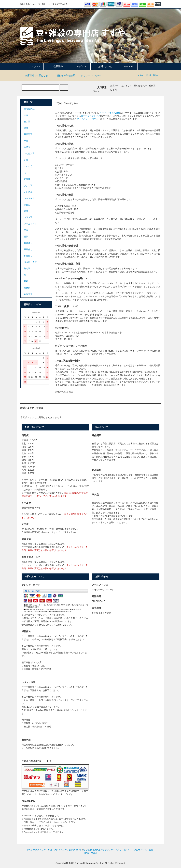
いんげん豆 (29, 154)
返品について (75, 850)
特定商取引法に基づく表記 (96, 850)
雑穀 (26, 237)
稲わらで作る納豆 (64, 75)
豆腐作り (28, 250)
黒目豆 (27, 205)
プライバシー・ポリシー (89, 119)
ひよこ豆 (28, 186)
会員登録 (55, 66)
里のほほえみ (140, 86)
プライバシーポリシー (121, 850)
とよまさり (126, 86)
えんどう (28, 166)
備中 (26, 173)
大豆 (26, 115)
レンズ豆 (28, 192)
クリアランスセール (90, 75)
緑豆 (26, 211)
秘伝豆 (152, 86)
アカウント (32, 66)
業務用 (27, 288)
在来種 (27, 179)
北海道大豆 (29, 109)
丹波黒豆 (28, 134)
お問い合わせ (102, 66)
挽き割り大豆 (30, 262)
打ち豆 (27, 269)
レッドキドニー (31, 198)
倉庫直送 (28, 294)
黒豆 (26, 128)
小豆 (26, 141)
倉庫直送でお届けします (36, 75)
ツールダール (30, 224)
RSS (86, 853)
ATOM (94, 853)
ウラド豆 (28, 217)
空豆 (26, 230)
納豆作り (115, 86)
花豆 (26, 160)
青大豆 (27, 122)
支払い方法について (36, 850)
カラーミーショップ (90, 116)
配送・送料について (57, 850)
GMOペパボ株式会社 (110, 113)
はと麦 (114, 90)
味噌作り (28, 243)
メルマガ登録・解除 (147, 75)
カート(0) (126, 66)
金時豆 (27, 147)
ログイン (79, 66)
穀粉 (26, 281)
